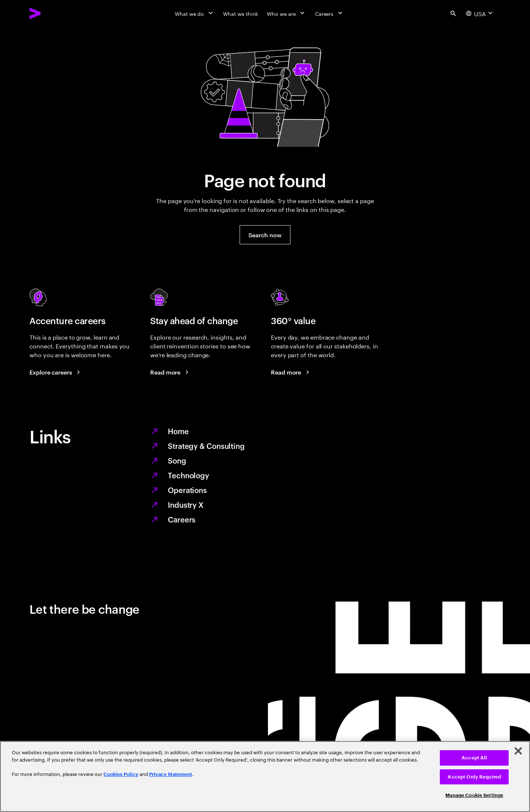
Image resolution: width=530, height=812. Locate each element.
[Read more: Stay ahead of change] (170, 372)
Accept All (474, 758)
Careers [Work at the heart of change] (182, 519)
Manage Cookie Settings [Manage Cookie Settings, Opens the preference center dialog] (474, 795)
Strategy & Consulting (206, 446)
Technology (188, 475)
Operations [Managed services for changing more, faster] (187, 490)
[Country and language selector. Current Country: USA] (480, 13)
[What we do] (195, 13)
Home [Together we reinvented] (178, 431)
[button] (265, 235)
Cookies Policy (121, 774)
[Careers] (330, 13)
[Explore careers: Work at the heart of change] (56, 372)
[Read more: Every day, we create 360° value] (291, 372)
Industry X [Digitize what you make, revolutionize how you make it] (186, 504)
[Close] (518, 751)
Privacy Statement (171, 774)
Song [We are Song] (177, 460)
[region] (265, 776)
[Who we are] (286, 13)
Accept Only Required (474, 777)
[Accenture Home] (52, 13)
